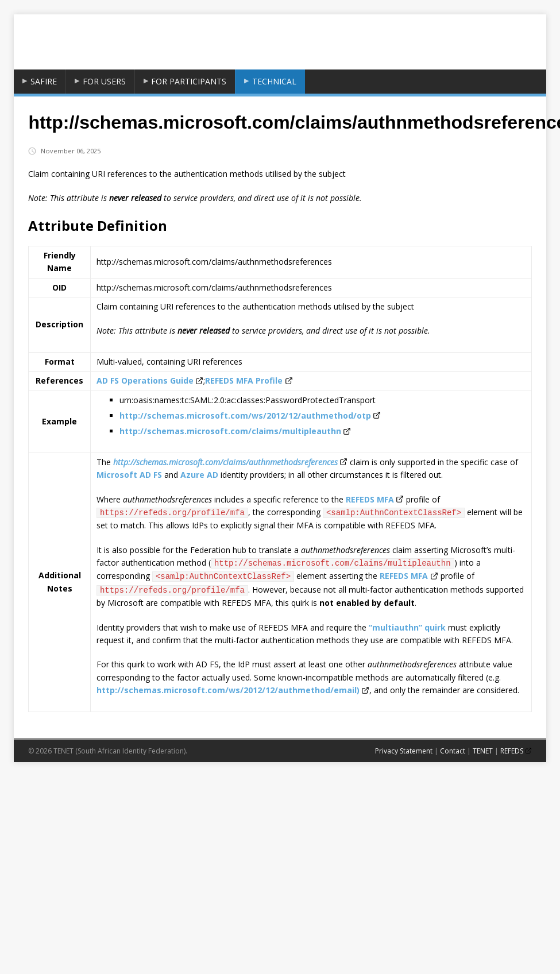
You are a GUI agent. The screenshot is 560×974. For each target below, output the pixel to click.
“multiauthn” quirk (407, 627)
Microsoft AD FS (129, 475)
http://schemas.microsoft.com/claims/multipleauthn (230, 431)
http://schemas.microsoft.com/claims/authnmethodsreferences (225, 462)
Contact (453, 751)
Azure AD (199, 475)
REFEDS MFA (370, 499)
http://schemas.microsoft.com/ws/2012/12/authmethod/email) (228, 690)
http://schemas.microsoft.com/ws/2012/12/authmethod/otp (245, 416)
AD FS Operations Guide (145, 380)
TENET (483, 751)
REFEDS (512, 751)
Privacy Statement (404, 751)
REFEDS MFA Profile (244, 380)
